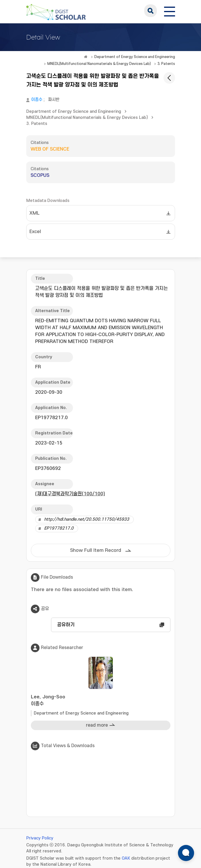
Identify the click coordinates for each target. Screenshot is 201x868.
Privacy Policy (40, 838)
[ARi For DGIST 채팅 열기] (186, 853)
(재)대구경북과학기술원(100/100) (70, 494)
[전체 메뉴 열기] (170, 11)
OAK (126, 858)
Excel (35, 232)
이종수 (37, 100)
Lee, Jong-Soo (101, 701)
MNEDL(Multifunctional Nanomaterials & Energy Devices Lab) (99, 64)
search (151, 11)
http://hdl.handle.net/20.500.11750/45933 (87, 519)
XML (34, 213)
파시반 (54, 100)
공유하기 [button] (66, 625)
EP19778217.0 (59, 528)
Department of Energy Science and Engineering (135, 57)
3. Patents (166, 64)
